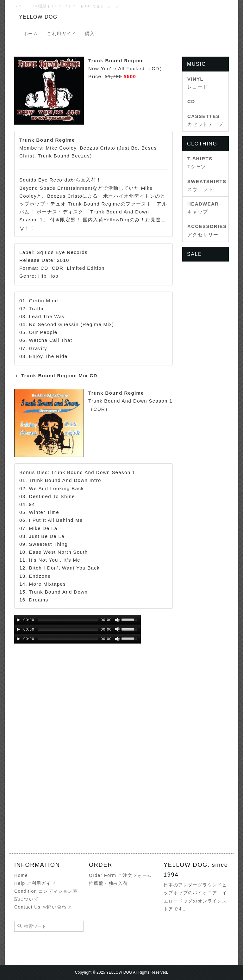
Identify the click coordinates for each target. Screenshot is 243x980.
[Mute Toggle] (117, 620)
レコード (198, 83)
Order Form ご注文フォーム (120, 875)
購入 (90, 34)
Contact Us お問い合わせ (43, 907)
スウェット (206, 185)
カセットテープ (206, 120)
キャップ (203, 208)
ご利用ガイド (61, 34)
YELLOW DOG (38, 17)
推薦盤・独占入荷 (108, 883)
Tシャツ (200, 163)
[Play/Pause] (18, 620)
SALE (194, 254)
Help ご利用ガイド (35, 883)
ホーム (31, 34)
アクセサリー (206, 230)
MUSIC (196, 64)
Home (21, 875)
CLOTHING (202, 144)
